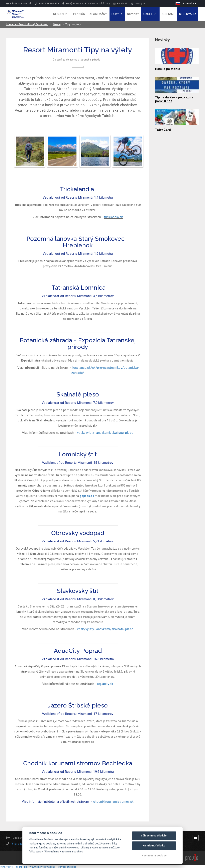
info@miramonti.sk (19, 4)
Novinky (133, 14)
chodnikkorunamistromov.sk (114, 802)
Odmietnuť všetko (154, 846)
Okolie (149, 14)
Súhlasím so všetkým (154, 836)
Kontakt (168, 14)
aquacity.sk (105, 684)
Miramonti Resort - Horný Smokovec (27, 24)
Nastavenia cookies (154, 856)
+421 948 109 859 (47, 4)
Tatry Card (163, 130)
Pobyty (117, 14)
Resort (60, 14)
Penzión (79, 14)
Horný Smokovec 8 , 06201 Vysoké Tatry (86, 4)
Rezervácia (188, 14)
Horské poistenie (168, 69)
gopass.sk (87, 496)
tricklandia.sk (113, 217)
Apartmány (98, 14)
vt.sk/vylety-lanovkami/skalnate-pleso (105, 433)
